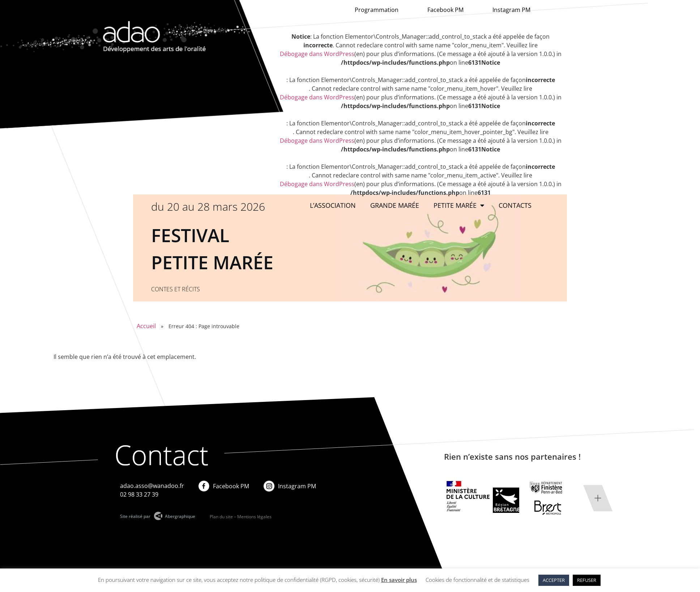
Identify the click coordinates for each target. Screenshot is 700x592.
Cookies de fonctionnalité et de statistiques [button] (477, 580)
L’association (333, 205)
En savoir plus (399, 580)
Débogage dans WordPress (317, 54)
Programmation (377, 10)
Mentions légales (254, 517)
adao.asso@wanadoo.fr (152, 486)
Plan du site (221, 517)
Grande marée (395, 205)
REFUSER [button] (587, 580)
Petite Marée (459, 205)
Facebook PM (445, 10)
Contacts (515, 205)
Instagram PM (511, 10)
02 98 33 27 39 (139, 494)
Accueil (146, 326)
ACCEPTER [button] (554, 580)
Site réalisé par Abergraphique (158, 516)
